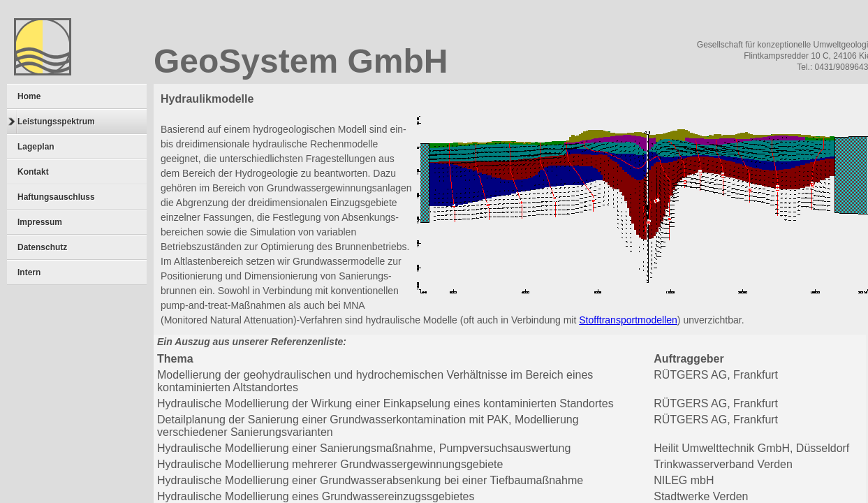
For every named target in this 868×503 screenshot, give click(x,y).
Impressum (40, 222)
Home (29, 96)
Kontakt (33, 172)
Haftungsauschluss (56, 197)
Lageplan (36, 147)
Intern (29, 272)
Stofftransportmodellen (628, 320)
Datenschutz (42, 247)
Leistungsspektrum (52, 122)
